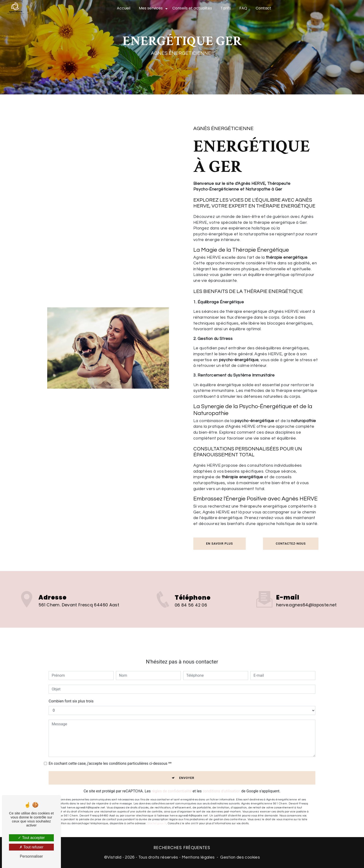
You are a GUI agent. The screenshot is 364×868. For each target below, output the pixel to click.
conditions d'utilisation (221, 783)
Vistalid (114, 857)
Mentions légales (198, 857)
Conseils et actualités (192, 8)
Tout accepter (31, 838)
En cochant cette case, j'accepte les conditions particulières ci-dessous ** (110, 756)
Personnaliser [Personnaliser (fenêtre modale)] (31, 856)
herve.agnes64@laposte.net (306, 597)
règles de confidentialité (172, 783)
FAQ (243, 8)
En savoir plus (220, 544)
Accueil (124, 8)
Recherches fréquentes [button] (182, 848)
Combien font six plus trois (71, 693)
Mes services (151, 8)
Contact (263, 8)
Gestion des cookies (240, 857)
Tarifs (226, 8)
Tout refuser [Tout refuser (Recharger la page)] (31, 847)
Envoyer (187, 770)
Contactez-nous (291, 544)
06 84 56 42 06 (191, 613)
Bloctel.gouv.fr (157, 816)
